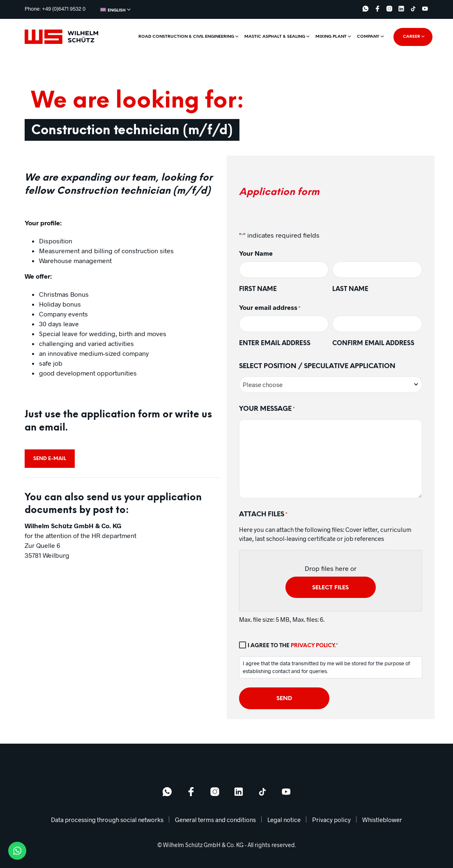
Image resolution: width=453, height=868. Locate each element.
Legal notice (284, 820)
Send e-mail (50, 459)
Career (412, 37)
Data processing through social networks (107, 820)
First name (258, 289)
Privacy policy (313, 646)
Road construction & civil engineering (186, 37)
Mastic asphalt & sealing (275, 37)
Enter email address (275, 344)
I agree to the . (293, 646)
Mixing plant (331, 37)
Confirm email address (373, 344)
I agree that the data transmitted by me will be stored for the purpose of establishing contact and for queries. (326, 667)
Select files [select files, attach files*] (330, 588)
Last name (350, 289)
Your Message (267, 410)
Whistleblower (382, 820)
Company (368, 37)
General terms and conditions (215, 820)
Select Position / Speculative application (317, 366)
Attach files (263, 515)
